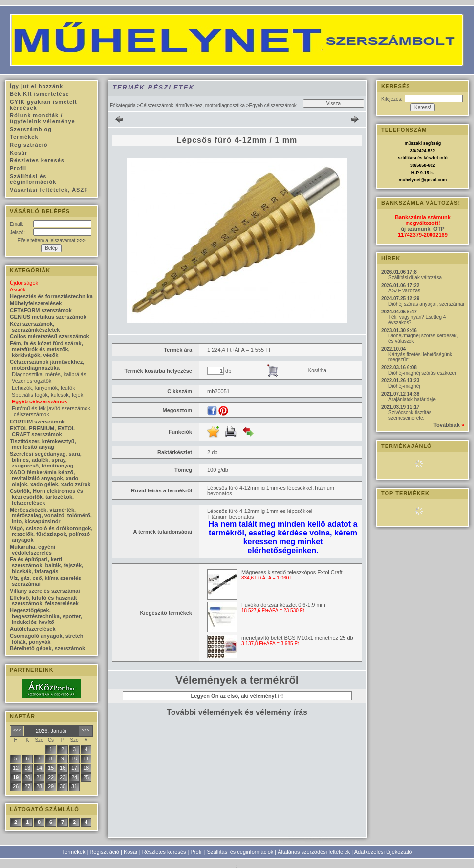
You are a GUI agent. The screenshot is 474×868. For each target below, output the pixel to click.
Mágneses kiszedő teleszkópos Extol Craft (292, 572)
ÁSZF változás (404, 291)
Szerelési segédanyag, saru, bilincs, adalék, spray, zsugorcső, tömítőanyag (46, 460)
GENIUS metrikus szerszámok (48, 317)
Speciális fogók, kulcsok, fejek (47, 395)
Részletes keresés (164, 852)
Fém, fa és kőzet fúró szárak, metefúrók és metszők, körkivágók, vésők (46, 349)
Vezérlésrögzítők (32, 381)
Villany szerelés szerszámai (45, 591)
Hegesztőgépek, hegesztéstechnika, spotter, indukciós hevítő (46, 616)
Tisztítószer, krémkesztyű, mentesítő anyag (43, 444)
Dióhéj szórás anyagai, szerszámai (426, 304)
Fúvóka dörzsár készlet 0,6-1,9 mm (283, 605)
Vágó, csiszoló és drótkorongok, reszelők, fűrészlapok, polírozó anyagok (51, 534)
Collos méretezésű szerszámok (50, 336)
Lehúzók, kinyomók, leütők (43, 388)
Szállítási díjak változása (415, 278)
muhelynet (410, 180)
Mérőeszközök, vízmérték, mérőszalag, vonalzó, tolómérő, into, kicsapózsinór (51, 515)
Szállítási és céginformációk (240, 852)
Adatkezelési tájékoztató (383, 852)
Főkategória (123, 105)
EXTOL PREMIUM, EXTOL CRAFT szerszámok (43, 431)
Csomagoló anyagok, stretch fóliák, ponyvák (46, 639)
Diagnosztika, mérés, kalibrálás (49, 374)
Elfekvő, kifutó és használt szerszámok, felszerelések (44, 601)
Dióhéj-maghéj (404, 386)
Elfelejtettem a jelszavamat (51, 240)
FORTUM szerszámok (37, 422)
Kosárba (317, 370)
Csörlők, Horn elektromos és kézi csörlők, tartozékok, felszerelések (46, 497)
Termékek (74, 852)
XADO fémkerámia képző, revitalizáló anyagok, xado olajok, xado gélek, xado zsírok (50, 478)
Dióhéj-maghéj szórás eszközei (422, 373)
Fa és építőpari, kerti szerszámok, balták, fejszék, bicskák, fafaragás (46, 565)
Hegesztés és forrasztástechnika (51, 296)
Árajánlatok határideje (412, 399)
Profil (197, 852)
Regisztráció (104, 852)
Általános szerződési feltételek (314, 852)
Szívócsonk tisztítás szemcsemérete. (410, 415)
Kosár (131, 852)
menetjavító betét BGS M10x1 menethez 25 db (297, 638)
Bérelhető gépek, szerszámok (47, 648)
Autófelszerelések (33, 629)
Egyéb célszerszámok (40, 401)
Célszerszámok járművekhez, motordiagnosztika (192, 105)
